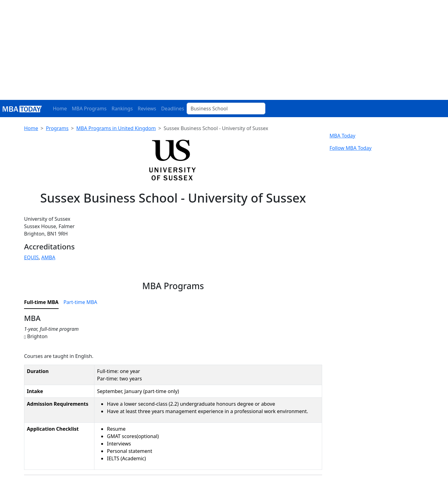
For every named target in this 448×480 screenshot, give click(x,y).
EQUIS (31, 257)
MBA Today (342, 136)
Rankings (122, 109)
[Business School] (226, 109)
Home (60, 109)
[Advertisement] (224, 54)
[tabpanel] (173, 394)
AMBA (48, 257)
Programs (57, 128)
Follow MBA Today (351, 148)
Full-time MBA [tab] (41, 302)
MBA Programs (89, 109)
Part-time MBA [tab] (80, 302)
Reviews (147, 109)
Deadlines (172, 109)
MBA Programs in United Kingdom (116, 128)
